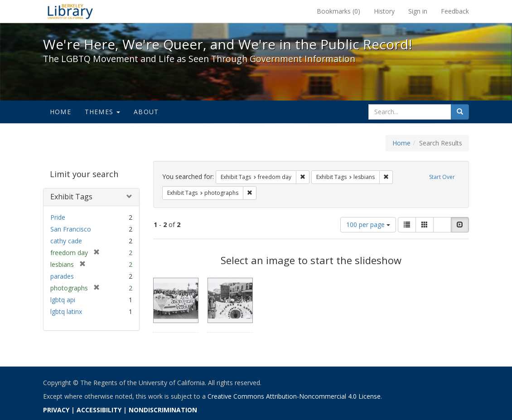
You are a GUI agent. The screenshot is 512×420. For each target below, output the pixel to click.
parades (62, 276)
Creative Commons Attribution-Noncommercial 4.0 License (294, 396)
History (384, 11)
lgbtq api (63, 300)
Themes (102, 112)
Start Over (442, 177)
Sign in (418, 11)
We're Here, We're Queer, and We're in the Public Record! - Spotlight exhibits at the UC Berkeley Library (70, 11)
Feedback (455, 11)
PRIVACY (56, 410)
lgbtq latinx (66, 311)
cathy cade (66, 241)
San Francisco (71, 229)
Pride (58, 217)
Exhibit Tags (71, 197)
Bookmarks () (338, 11)
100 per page (368, 224)
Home (60, 112)
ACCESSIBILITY (99, 410)
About (146, 112)
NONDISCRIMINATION (163, 410)
